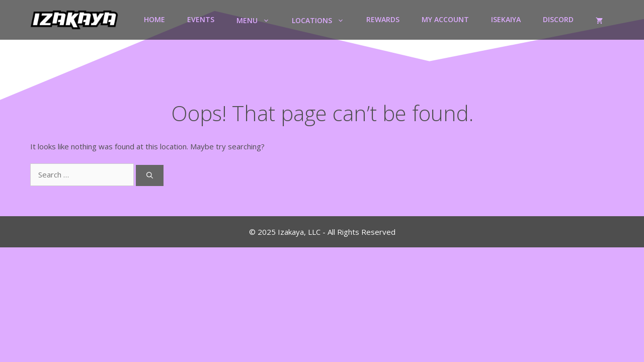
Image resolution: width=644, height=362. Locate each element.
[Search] (150, 175)
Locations (324, 20)
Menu (259, 20)
